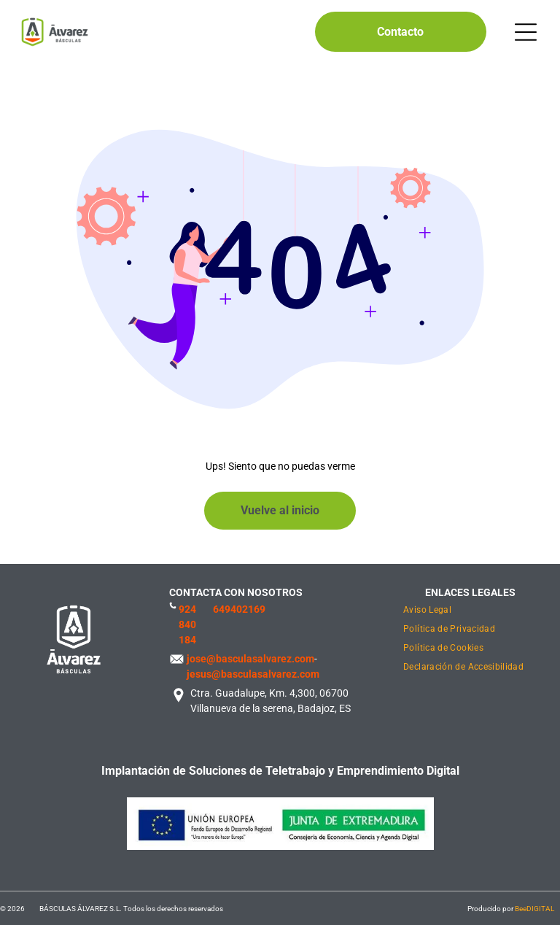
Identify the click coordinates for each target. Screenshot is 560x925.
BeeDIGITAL (534, 909)
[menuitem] (470, 611)
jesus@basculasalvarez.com (253, 674)
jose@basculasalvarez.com (250, 659)
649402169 (239, 609)
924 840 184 (187, 624)
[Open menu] (526, 32)
